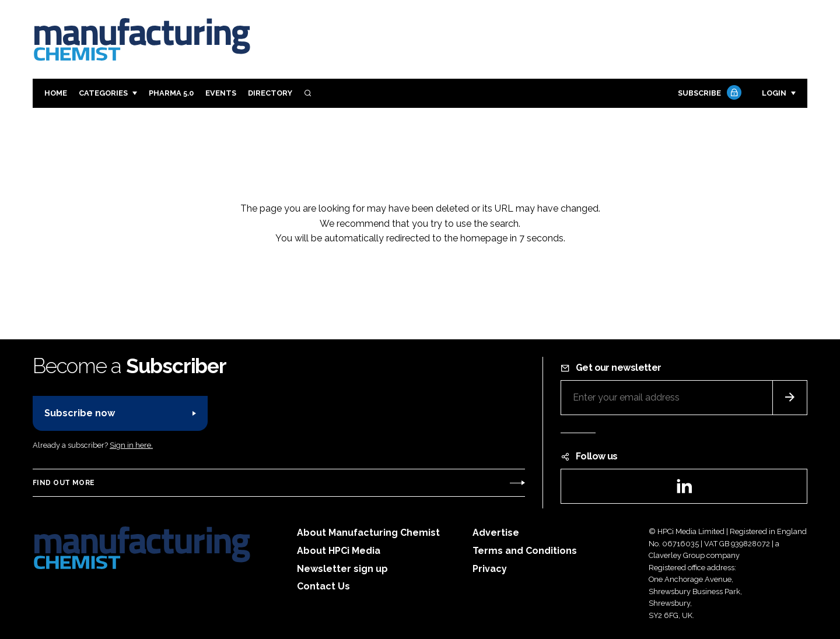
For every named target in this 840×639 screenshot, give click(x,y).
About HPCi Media (339, 551)
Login (774, 93)
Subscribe (708, 94)
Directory (270, 93)
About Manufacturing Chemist (368, 533)
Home (56, 93)
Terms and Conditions (525, 551)
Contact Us (323, 586)
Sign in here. (131, 445)
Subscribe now (80, 413)
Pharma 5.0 (171, 93)
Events (221, 93)
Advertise (496, 533)
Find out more (64, 483)
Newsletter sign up (342, 569)
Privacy (490, 569)
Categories (103, 93)
